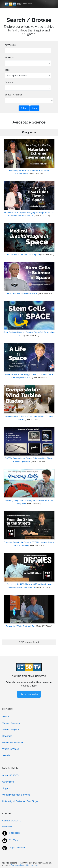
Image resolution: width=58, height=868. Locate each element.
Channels (7, 736)
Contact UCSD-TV (12, 821)
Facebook (14, 833)
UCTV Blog (8, 782)
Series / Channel (13, 95)
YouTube (14, 840)
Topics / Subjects (11, 723)
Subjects (9, 57)
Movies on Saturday (13, 742)
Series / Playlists (11, 729)
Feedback (7, 826)
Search (6, 755)
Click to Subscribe (29, 694)
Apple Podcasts (17, 848)
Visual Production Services (16, 795)
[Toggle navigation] (49, 4)
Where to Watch (11, 749)
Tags (7, 70)
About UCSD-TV (11, 775)
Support (6, 788)
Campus (9, 82)
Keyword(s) (11, 45)
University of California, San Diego (20, 801)
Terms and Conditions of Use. (24, 865)
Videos (6, 716)
